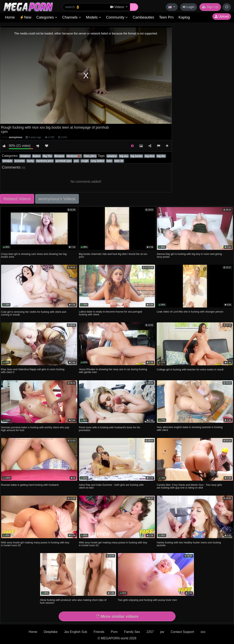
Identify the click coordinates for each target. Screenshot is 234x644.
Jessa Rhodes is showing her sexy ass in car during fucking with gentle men (113, 371)
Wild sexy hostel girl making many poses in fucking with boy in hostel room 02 (35, 544)
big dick (150, 156)
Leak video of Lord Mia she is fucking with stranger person (190, 312)
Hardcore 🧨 (74, 156)
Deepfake (51, 632)
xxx (203, 632)
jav (162, 632)
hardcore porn (45, 161)
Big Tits (47, 156)
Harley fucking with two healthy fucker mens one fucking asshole (189, 544)
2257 (150, 632)
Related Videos (17, 199)
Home (10, 17)
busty (30, 161)
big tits (161, 156)
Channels (72, 17)
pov (76, 161)
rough (85, 161)
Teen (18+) (90, 156)
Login (189, 7)
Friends (99, 632)
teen (109, 161)
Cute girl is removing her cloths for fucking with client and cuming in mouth (34, 313)
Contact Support (182, 632)
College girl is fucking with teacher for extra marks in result (190, 369)
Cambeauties (143, 17)
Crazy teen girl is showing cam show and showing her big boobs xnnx (34, 255)
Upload (222, 16)
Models (93, 17)
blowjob (7, 161)
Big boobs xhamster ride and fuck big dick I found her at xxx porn (113, 255)
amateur (112, 156)
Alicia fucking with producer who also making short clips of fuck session (73, 601)
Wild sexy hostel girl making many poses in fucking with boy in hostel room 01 (113, 544)
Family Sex (132, 632)
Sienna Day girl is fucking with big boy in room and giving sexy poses (189, 255)
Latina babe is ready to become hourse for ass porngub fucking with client (111, 313)
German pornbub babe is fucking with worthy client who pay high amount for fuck (35, 429)
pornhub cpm (64, 161)
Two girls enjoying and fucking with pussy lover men (147, 600)
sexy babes (98, 161)
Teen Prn (166, 17)
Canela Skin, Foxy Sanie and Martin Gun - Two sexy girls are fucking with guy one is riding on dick (189, 486)
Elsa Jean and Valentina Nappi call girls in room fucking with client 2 (33, 371)
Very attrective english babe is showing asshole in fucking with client (190, 429)
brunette (20, 161)
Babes (37, 156)
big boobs (136, 156)
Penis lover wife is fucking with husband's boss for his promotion (109, 429)
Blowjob (59, 156)
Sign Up (210, 7)
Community (117, 17)
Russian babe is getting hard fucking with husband (30, 485)
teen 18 (119, 161)
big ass (124, 156)
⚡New (25, 17)
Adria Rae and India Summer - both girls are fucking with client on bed (111, 486)
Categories (47, 17)
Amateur (25, 156)
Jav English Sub (76, 632)
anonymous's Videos (57, 199)
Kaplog (184, 17)
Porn (114, 632)
